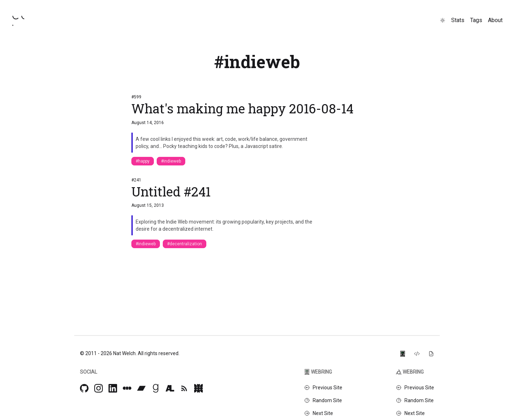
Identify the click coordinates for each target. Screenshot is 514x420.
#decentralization (185, 244)
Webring (318, 372)
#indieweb (171, 161)
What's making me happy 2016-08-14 (242, 108)
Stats (458, 20)
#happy (143, 161)
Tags (476, 20)
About (495, 20)
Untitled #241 (171, 191)
